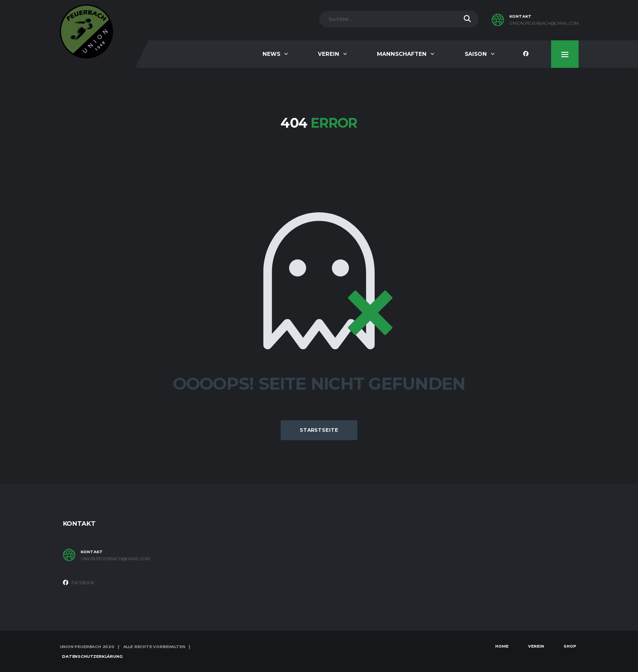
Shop (570, 646)
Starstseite (319, 430)
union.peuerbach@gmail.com (544, 23)
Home (502, 646)
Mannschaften (402, 54)
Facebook (79, 582)
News (271, 54)
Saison (476, 54)
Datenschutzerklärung (92, 656)
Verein (329, 54)
